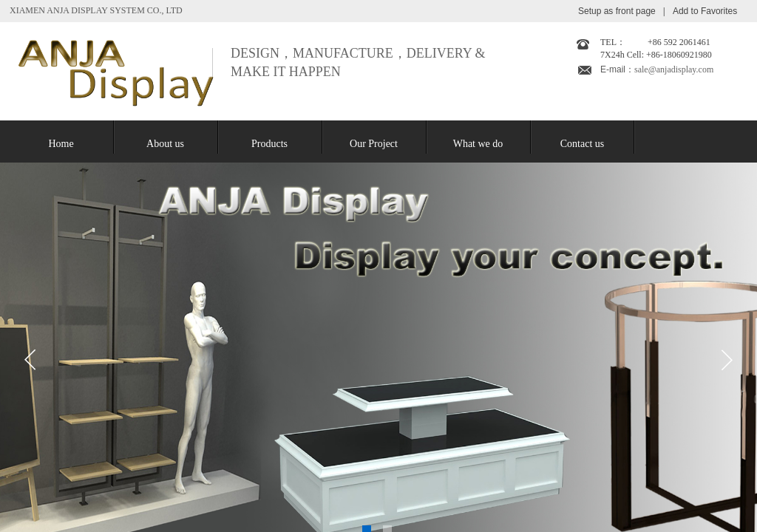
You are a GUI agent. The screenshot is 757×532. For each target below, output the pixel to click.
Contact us (583, 144)
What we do (478, 144)
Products (269, 144)
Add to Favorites (705, 11)
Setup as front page (617, 11)
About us (165, 144)
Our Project (374, 144)
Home (61, 144)
